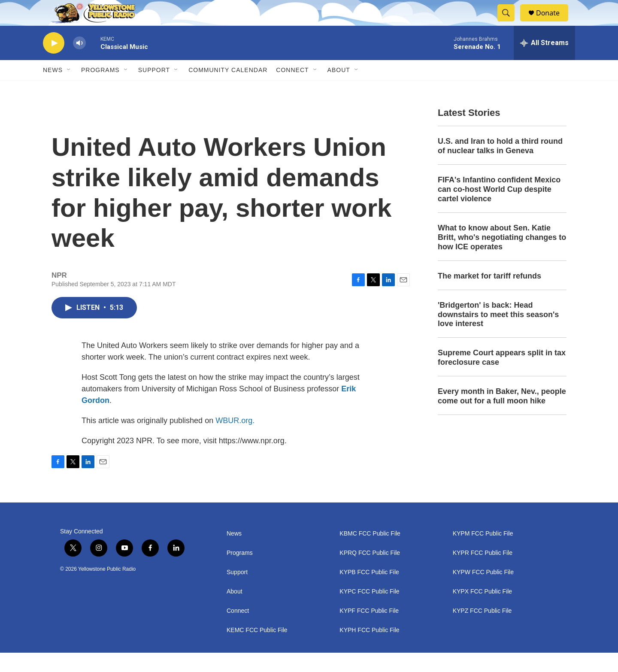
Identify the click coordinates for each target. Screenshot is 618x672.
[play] (54, 62)
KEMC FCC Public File (257, 649)
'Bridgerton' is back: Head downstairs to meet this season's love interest (498, 334)
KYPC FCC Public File (369, 611)
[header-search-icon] (510, 23)
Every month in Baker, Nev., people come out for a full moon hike (502, 415)
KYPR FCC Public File (483, 572)
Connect (292, 89)
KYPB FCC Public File (369, 592)
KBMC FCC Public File (370, 553)
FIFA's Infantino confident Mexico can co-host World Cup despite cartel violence (499, 209)
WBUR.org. (235, 440)
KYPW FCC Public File (483, 592)
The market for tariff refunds (489, 295)
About (235, 611)
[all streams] (544, 62)
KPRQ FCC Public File (370, 572)
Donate (553, 23)
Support (154, 89)
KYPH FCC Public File (369, 649)
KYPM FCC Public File (483, 553)
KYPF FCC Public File (369, 630)
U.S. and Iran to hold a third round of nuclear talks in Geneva (500, 165)
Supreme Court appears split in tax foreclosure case (502, 377)
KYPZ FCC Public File (482, 630)
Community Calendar (228, 89)
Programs (100, 89)
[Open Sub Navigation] (69, 89)
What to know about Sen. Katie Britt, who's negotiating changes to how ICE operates (502, 257)
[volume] (79, 62)
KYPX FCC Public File (482, 611)
